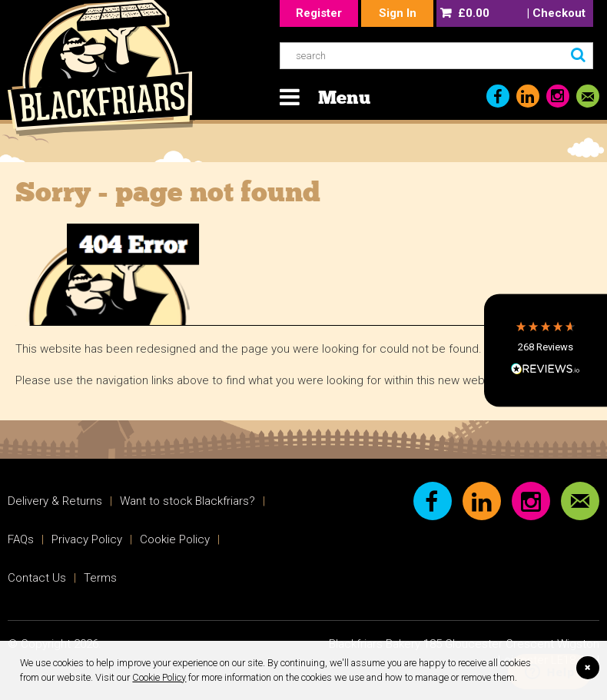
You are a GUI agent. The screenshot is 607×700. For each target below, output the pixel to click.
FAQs (21, 539)
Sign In (398, 13)
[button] (546, 350)
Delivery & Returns (55, 501)
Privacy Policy (87, 539)
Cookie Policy (159, 677)
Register (319, 13)
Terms (100, 578)
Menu (344, 97)
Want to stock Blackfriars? (187, 501)
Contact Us (37, 578)
